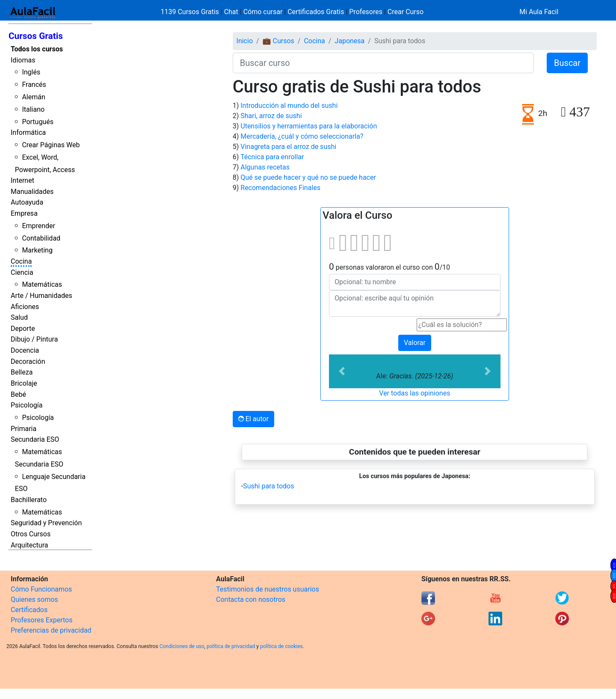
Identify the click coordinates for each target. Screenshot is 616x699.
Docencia (25, 350)
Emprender (38, 226)
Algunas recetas (265, 167)
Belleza (22, 372)
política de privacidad (231, 646)
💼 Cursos (278, 41)
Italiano (33, 109)
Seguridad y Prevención (46, 523)
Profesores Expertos (41, 620)
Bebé (18, 394)
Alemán (33, 97)
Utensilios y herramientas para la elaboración (309, 126)
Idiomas (23, 60)
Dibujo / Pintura (34, 339)
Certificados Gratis (316, 12)
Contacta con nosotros (251, 599)
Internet (22, 180)
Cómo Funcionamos (41, 589)
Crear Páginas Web (51, 145)
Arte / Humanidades (41, 296)
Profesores (366, 12)
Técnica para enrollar (272, 157)
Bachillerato (29, 500)
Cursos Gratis (36, 36)
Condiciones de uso (182, 646)
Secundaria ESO (35, 439)
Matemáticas (42, 284)
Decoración (28, 361)
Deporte (23, 329)
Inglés (31, 72)
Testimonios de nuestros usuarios (268, 589)
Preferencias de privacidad (51, 630)
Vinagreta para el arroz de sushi (288, 147)
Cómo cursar (263, 12)
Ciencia (22, 272)
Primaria (24, 429)
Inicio (245, 41)
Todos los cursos (37, 49)
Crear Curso (406, 12)
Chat (231, 12)
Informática (28, 132)
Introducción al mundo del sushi (289, 106)
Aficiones (25, 307)
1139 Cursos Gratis (191, 12)
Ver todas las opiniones (415, 393)
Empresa (24, 213)
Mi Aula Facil (539, 12)
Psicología (27, 405)
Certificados (29, 610)
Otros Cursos (31, 534)
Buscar (567, 63)
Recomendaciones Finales (280, 188)
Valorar (415, 343)
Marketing (37, 250)
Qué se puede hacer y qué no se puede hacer (308, 177)
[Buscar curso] (383, 63)
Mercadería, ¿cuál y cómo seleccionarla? (302, 136)
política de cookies (281, 646)
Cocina (21, 261)
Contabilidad (41, 238)
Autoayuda (27, 202)
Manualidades (32, 192)
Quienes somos (34, 599)
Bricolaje (24, 383)
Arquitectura (29, 545)
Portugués (38, 122)
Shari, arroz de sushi (271, 116)
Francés (34, 85)
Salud (19, 317)
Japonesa (349, 41)
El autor (253, 419)
